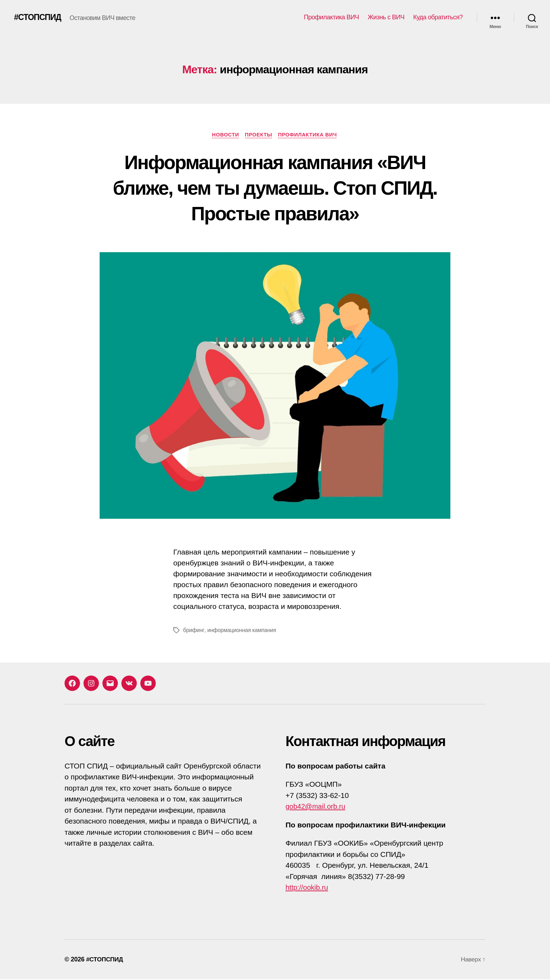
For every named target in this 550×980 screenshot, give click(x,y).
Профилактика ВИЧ (331, 17)
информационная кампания (242, 631)
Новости (224, 135)
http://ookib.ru (308, 888)
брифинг (194, 631)
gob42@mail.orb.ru (317, 807)
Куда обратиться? (438, 17)
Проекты (259, 135)
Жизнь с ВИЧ (386, 17)
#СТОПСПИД (39, 18)
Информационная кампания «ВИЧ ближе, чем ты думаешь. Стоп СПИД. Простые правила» (275, 188)
